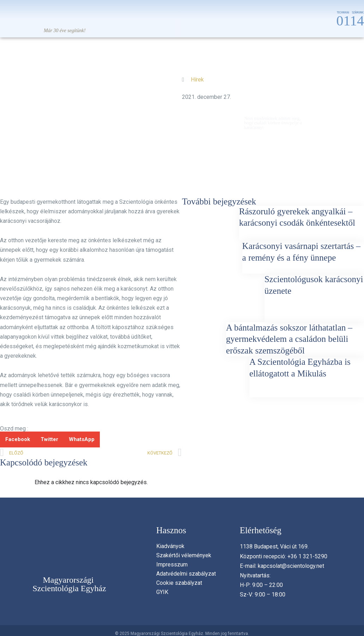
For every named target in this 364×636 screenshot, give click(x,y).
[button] (18, 439)
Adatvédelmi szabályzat (186, 574)
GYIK (162, 592)
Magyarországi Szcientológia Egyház (69, 584)
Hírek (197, 78)
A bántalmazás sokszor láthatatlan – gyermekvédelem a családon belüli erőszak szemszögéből (289, 339)
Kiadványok (170, 546)
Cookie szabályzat (179, 583)
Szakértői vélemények (184, 555)
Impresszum (172, 564)
